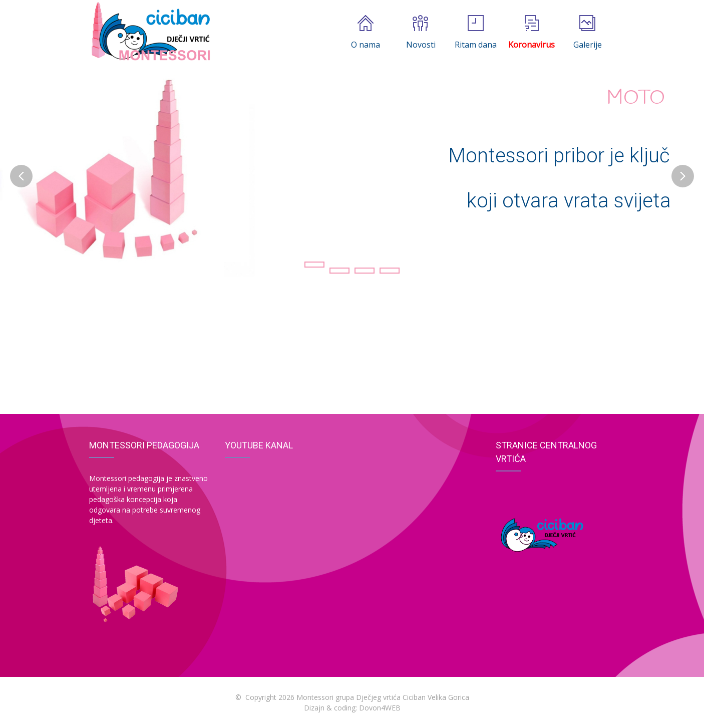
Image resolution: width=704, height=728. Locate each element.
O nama (366, 33)
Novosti (421, 33)
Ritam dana (476, 33)
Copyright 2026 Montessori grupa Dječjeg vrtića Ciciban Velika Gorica (357, 697)
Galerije (588, 33)
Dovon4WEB (380, 708)
